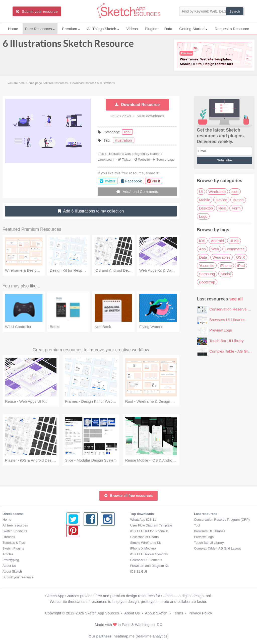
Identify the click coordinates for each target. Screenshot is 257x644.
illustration (123, 140)
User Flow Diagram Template (87, 525)
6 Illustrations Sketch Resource (68, 46)
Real (222, 208)
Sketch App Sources (102, 613)
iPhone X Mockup (79, 548)
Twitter (127, 159)
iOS (202, 241)
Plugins (151, 29)
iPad (241, 265)
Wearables (221, 257)
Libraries (9, 537)
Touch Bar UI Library (227, 341)
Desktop (206, 208)
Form (236, 208)
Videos (132, 29)
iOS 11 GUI (75, 571)
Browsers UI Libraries (227, 320)
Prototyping (11, 560)
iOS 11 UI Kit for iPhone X (85, 531)
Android (217, 241)
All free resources (15, 525)
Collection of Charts (80, 537)
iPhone (226, 265)
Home (13, 29)
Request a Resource (232, 29)
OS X (240, 257)
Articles (8, 554)
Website (144, 159)
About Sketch (12, 571)
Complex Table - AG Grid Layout (154, 548)
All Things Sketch (103, 29)
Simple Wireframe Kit (82, 543)
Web (215, 249)
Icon (235, 192)
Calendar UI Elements (82, 560)
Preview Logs (221, 330)
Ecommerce (235, 249)
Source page (165, 159)
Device (221, 200)
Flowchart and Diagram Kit (85, 566)
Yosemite (207, 265)
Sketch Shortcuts (15, 531)
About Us (9, 566)
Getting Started (193, 29)
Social (226, 274)
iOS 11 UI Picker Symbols (85, 554)
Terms (178, 613)
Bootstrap (207, 282)
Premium (71, 29)
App (202, 249)
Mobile (205, 200)
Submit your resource (18, 577)
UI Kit (234, 241)
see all (236, 299)
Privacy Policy (200, 613)
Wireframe (217, 192)
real (127, 132)
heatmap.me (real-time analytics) (141, 636)
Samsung (207, 274)
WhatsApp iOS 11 (79, 520)
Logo (203, 216)
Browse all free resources (128, 496)
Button (238, 200)
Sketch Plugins (13, 548)
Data (168, 29)
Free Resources (40, 29)
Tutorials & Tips (14, 543)
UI (201, 192)
